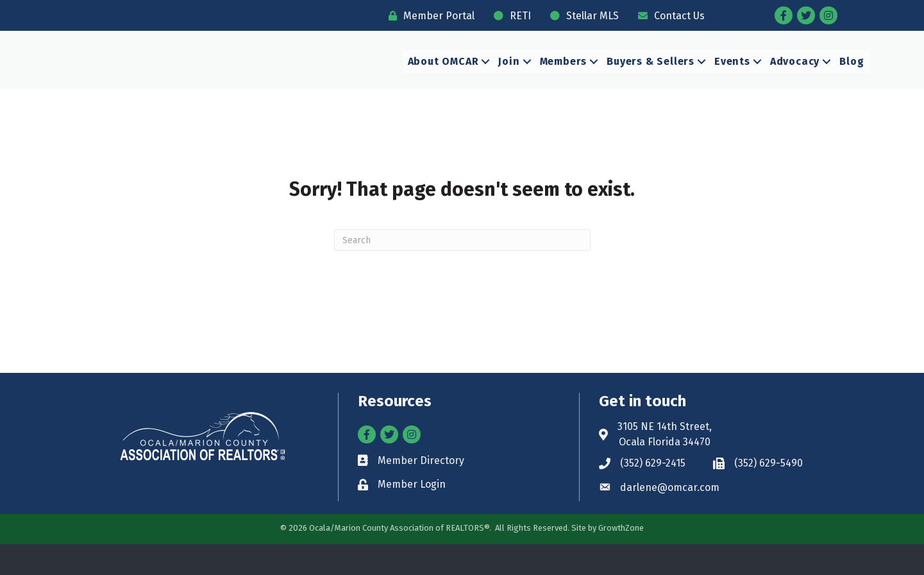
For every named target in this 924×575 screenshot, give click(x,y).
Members (564, 77)
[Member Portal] (428, 16)
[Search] (462, 271)
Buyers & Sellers (651, 77)
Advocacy (795, 77)
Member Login (412, 515)
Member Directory (421, 491)
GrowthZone (621, 559)
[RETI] (509, 16)
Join (509, 77)
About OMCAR (443, 77)
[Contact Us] (668, 16)
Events (732, 77)
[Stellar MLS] (581, 16)
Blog (852, 77)
